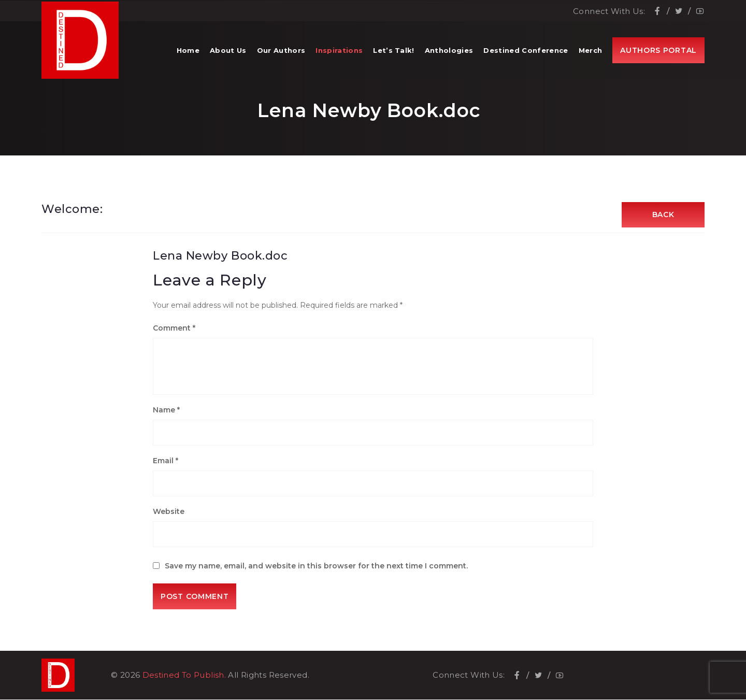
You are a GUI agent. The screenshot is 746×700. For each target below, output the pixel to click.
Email (166, 461)
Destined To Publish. (184, 675)
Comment (174, 328)
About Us (228, 52)
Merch (591, 52)
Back (663, 215)
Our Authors (281, 52)
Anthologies (449, 52)
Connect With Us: (609, 11)
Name (166, 410)
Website (169, 512)
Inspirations (339, 52)
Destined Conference (526, 52)
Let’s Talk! (394, 52)
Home (188, 52)
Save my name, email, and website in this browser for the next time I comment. (316, 566)
